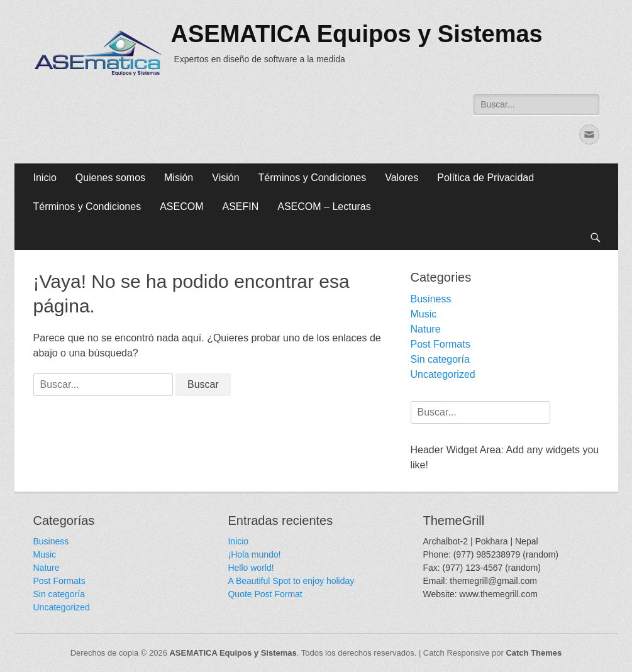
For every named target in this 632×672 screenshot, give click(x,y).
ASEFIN (240, 207)
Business (431, 299)
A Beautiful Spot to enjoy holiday (291, 581)
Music (424, 314)
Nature (426, 329)
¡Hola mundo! (254, 554)
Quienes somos (110, 178)
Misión (179, 178)
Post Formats (441, 344)
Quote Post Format (265, 594)
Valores (402, 178)
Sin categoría (440, 359)
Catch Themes (534, 653)
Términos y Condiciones (313, 178)
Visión (225, 178)
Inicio (45, 178)
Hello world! (251, 568)
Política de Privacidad (485, 178)
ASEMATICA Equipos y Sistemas (357, 34)
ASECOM (181, 207)
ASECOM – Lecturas (324, 207)
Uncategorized (443, 374)
